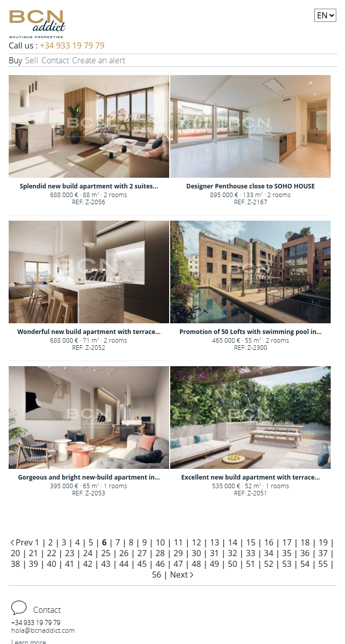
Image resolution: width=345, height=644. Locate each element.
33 (250, 553)
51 (250, 564)
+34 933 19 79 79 (72, 45)
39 (33, 564)
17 (287, 542)
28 (160, 553)
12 (196, 542)
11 (178, 542)
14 (233, 542)
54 (305, 564)
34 (269, 553)
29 (178, 553)
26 (124, 553)
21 (33, 553)
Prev (24, 542)
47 (178, 564)
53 (287, 564)
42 (88, 564)
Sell (32, 60)
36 (305, 553)
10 (160, 542)
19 (323, 542)
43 (106, 564)
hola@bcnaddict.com (43, 630)
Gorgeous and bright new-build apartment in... (89, 477)
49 (214, 564)
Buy (15, 60)
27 (142, 553)
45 (142, 564)
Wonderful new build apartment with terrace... (89, 332)
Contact (55, 60)
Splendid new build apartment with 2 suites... (89, 186)
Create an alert (99, 60)
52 (269, 564)
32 (233, 553)
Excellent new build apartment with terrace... (250, 477)
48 (196, 564)
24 (88, 553)
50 (233, 564)
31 (214, 553)
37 (323, 553)
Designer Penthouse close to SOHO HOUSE (251, 186)
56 (156, 575)
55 (323, 564)
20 (15, 553)
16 (269, 542)
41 (70, 564)
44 (124, 564)
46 (160, 564)
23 (70, 553)
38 (15, 564)
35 (287, 553)
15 (251, 542)
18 (305, 542)
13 (215, 542)
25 (106, 553)
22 (52, 553)
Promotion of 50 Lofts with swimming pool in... (250, 332)
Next (180, 575)
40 (52, 564)
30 (196, 553)
